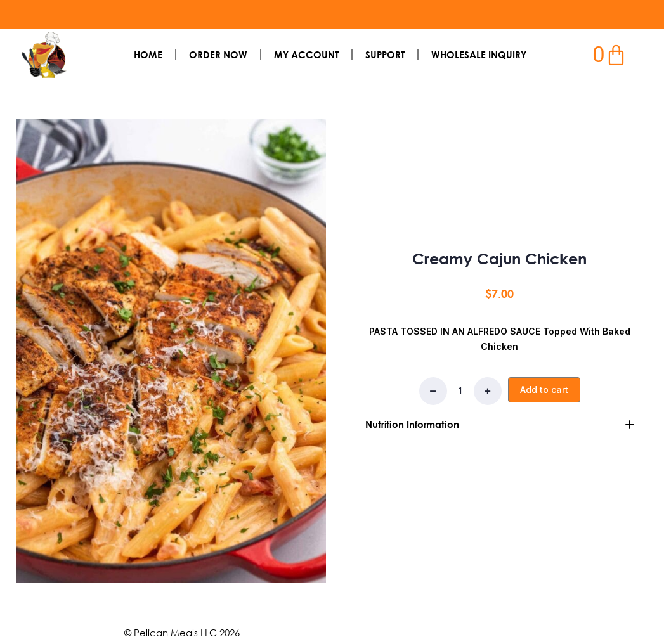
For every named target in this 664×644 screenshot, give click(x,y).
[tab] (500, 424)
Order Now (218, 55)
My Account (306, 55)
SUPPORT (385, 55)
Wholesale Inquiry (479, 55)
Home (148, 55)
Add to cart (544, 389)
